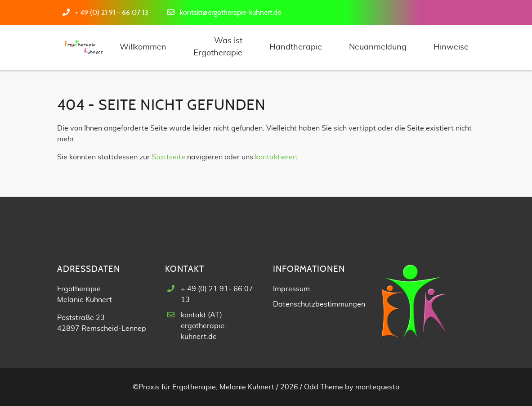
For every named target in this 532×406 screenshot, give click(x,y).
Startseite (168, 157)
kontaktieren (276, 157)
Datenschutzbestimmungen (319, 304)
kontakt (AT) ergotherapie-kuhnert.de (204, 326)
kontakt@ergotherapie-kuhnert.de (230, 13)
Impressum (291, 289)
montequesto (377, 387)
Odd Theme (324, 387)
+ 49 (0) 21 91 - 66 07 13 (112, 13)
